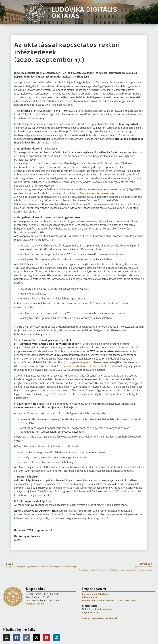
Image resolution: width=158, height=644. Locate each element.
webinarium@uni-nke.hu (97, 193)
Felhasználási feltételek (95, 594)
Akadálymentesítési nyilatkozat (100, 618)
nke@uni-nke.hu (35, 604)
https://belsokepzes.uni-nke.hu (85, 362)
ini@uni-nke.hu (90, 612)
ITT (35, 115)
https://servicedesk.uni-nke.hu (78, 366)
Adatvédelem (89, 597)
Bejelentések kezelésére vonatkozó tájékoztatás (109, 600)
